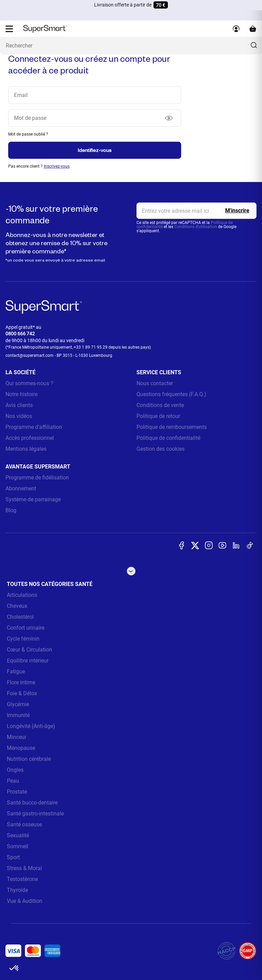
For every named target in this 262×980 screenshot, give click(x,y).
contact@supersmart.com (30, 355)
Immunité (18, 715)
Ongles (15, 770)
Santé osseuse (24, 824)
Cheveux (17, 606)
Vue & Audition (25, 901)
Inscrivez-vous (57, 166)
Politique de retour (158, 416)
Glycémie (18, 704)
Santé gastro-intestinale (35, 814)
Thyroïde (17, 890)
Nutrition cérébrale (29, 759)
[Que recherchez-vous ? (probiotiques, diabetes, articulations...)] (131, 46)
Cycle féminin (23, 639)
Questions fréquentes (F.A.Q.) (171, 394)
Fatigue (16, 671)
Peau (13, 781)
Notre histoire (21, 394)
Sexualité (18, 835)
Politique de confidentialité (168, 438)
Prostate (17, 792)
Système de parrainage (33, 499)
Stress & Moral (24, 868)
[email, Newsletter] (196, 211)
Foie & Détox (22, 693)
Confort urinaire (26, 628)
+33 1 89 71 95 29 (91, 347)
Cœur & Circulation (30, 650)
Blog (11, 510)
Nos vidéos (19, 416)
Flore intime (21, 682)
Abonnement (21, 488)
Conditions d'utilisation (196, 227)
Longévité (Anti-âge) (31, 726)
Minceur (17, 737)
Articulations (22, 595)
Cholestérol (20, 617)
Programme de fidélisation (37, 478)
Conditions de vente (160, 405)
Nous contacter (155, 383)
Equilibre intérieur (28, 661)
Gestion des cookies (161, 449)
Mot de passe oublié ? (28, 134)
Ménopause (21, 748)
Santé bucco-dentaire (32, 803)
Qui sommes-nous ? (29, 383)
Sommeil (18, 846)
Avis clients (19, 405)
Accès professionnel (30, 438)
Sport (13, 857)
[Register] (237, 211)
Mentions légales (26, 449)
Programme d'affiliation (34, 427)
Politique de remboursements (172, 427)
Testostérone (22, 879)
